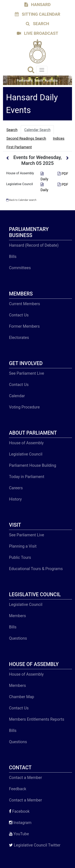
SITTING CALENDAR (38, 14)
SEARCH (37, 24)
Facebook (19, 811)
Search (12, 130)
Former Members (24, 326)
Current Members (24, 304)
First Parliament (19, 147)
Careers (16, 488)
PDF (63, 174)
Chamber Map (22, 697)
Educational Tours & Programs (36, 569)
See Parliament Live (26, 373)
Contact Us (19, 315)
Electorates (19, 338)
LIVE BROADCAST (37, 33)
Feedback (18, 789)
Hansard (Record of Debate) (34, 245)
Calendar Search (37, 130)
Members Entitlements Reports (37, 719)
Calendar (17, 396)
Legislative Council (19, 184)
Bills (13, 257)
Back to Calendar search (21, 200)
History (15, 499)
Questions (18, 638)
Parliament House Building (33, 465)
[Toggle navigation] (42, 70)
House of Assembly (20, 173)
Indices (59, 138)
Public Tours (20, 557)
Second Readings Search (26, 138)
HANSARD (37, 5)
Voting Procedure (24, 407)
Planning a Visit (23, 546)
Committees (20, 268)
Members (17, 616)
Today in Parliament (27, 477)
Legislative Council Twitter (35, 845)
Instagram (20, 823)
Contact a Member (25, 778)
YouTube (19, 834)
